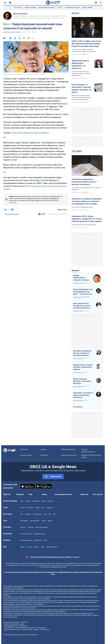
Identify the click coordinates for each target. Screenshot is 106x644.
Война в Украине (31, 7)
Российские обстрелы (72, 7)
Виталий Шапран (78, 373)
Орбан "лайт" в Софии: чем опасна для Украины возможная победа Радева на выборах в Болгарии (86, 44)
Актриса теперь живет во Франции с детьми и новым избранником (81, 73)
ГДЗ (22, 514)
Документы (44, 455)
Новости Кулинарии (42, 527)
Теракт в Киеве (87, 7)
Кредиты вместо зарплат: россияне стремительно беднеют (83, 367)
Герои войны (18, 7)
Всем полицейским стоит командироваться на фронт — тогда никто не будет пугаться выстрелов (83, 292)
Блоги (70, 494)
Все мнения (77, 407)
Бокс (43, 508)
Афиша (23, 547)
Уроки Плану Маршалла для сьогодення (30, 133)
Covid (45, 540)
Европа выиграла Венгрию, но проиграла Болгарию (82, 381)
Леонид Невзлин (78, 359)
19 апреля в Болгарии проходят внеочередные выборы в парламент (84, 50)
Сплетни (29, 547)
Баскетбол (30, 508)
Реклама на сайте (26, 455)
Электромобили (35, 521)
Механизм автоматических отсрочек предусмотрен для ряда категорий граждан (81, 97)
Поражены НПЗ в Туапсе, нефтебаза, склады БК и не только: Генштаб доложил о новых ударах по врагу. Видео (87, 219)
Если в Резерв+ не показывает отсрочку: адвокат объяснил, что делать (82, 88)
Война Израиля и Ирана (47, 7)
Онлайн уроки (37, 514)
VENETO (60, 7)
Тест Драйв (24, 521)
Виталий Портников (79, 283)
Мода (43, 547)
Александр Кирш (78, 401)
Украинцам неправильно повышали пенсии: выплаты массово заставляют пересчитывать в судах (84, 182)
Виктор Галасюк (20, 14)
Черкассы (50, 501)
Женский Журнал (52, 547)
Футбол (23, 508)
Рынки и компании (26, 534)
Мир (31, 494)
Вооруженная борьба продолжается (84, 225)
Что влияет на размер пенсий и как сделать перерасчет (86, 189)
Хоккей (38, 508)
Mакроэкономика (40, 534)
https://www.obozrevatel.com (72, 586)
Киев (22, 501)
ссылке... (14, 202)
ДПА (45, 514)
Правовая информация (68, 449)
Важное (75, 13)
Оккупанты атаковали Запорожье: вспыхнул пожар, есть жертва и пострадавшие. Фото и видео (87, 201)
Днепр (43, 501)
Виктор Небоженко (79, 387)
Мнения (75, 270)
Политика (20, 494)
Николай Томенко (78, 311)
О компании (24, 449)
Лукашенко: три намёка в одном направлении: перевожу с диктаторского (83, 395)
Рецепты (23, 527)
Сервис (50, 521)
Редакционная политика (12, 214)
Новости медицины (27, 540)
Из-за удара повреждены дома (82, 207)
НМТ (54, 514)
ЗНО (50, 514)
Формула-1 (50, 508)
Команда (44, 449)
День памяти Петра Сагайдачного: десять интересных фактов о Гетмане (82, 306)
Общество (84, 494)
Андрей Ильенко (78, 297)
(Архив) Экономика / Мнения (12, 32)
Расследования (61, 494)
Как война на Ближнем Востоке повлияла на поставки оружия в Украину (82, 353)
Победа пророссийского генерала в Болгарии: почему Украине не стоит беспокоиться (82, 278)
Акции (44, 521)
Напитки (31, 527)
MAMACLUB (38, 540)
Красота (37, 547)
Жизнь (44, 494)
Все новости (98, 494)
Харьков (28, 501)
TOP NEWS (77, 151)
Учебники (28, 514)
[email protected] (27, 630)
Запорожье (36, 501)
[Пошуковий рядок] (101, 3)
